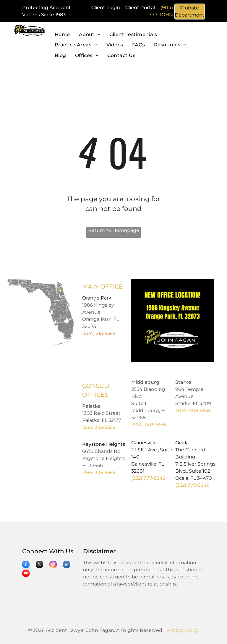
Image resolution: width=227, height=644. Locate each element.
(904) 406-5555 (149, 425)
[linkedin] (67, 565)
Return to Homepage (114, 230)
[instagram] (53, 565)
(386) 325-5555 (99, 427)
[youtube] (26, 574)
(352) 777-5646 (148, 478)
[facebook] (26, 565)
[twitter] (39, 565)
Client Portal (140, 8)
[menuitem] (62, 35)
